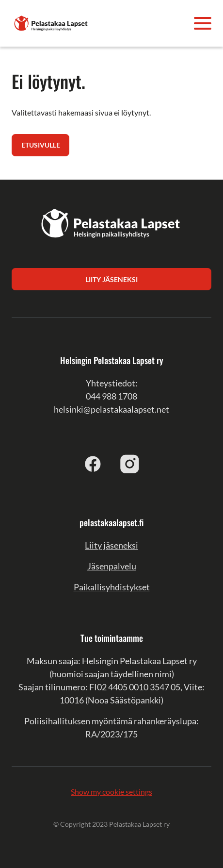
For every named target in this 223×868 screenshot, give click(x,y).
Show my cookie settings (111, 792)
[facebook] (93, 464)
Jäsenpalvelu (112, 566)
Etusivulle (41, 145)
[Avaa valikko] (203, 23)
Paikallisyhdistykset (112, 587)
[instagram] (130, 464)
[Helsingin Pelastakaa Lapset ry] (51, 22)
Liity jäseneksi (111, 545)
